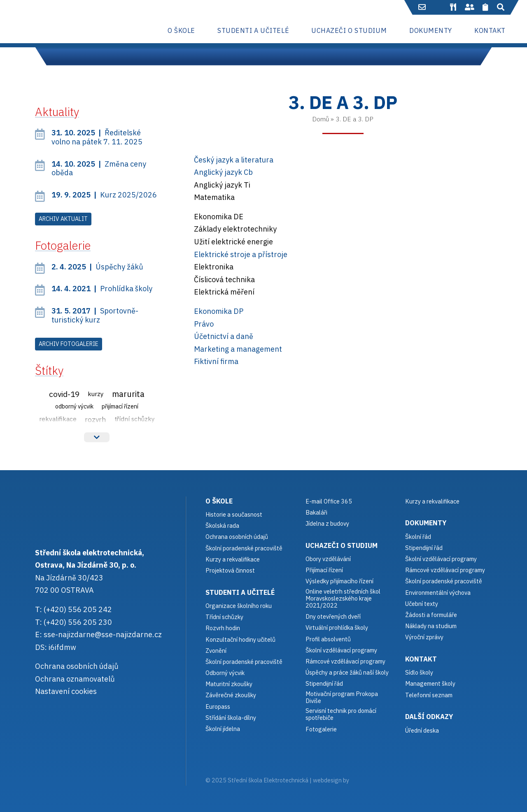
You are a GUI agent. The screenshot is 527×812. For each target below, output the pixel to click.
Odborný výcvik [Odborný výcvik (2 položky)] (74, 406)
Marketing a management (238, 349)
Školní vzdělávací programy (341, 650)
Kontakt (421, 659)
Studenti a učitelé (240, 592)
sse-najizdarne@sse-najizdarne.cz (103, 635)
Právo (204, 324)
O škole (219, 501)
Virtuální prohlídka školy (337, 628)
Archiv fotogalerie (69, 344)
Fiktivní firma (216, 361)
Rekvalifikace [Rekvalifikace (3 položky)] (58, 419)
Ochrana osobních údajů (77, 666)
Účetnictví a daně (224, 336)
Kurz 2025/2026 (104, 195)
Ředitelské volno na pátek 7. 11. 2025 (97, 137)
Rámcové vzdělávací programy (445, 570)
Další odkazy (429, 716)
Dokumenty (426, 523)
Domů (321, 119)
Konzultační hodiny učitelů (240, 639)
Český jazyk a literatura (234, 160)
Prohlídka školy (102, 289)
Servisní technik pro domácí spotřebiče (341, 714)
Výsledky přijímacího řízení (339, 581)
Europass (218, 706)
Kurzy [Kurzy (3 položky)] (96, 394)
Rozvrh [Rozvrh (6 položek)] (96, 419)
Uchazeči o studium (342, 545)
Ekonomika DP (219, 311)
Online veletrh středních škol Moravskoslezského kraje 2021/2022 (343, 599)
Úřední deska (422, 730)
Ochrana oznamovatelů (75, 679)
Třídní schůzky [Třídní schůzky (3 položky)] (135, 419)
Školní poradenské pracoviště (244, 548)
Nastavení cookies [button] (66, 691)
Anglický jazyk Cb (223, 172)
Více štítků (97, 437)
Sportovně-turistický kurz (95, 315)
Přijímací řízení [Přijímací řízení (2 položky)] (120, 406)
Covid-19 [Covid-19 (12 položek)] (64, 394)
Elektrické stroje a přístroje (241, 254)
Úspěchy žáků (97, 267)
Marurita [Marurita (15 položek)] (128, 394)
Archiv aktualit (63, 219)
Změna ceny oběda (99, 168)
